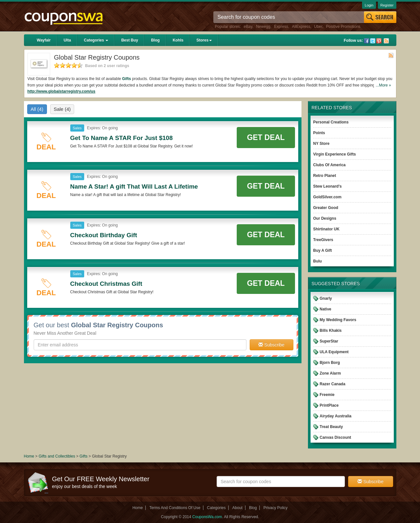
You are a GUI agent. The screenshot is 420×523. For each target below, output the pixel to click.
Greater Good (326, 208)
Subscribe (271, 345)
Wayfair (44, 40)
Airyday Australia (335, 416)
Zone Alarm (330, 373)
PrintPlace (329, 405)
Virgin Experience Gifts (335, 154)
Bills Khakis (331, 331)
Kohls (178, 40)
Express (281, 27)
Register (387, 5)
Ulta (67, 40)
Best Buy (130, 40)
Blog (155, 40)
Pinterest (379, 41)
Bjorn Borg (330, 363)
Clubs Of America (329, 165)
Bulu (318, 261)
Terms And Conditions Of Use (175, 508)
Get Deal (266, 137)
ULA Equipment (334, 352)
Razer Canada (332, 384)
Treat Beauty (331, 427)
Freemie (327, 395)
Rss (386, 41)
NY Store (321, 144)
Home (29, 456)
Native (325, 309)
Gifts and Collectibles (57, 456)
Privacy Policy (275, 508)
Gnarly (326, 298)
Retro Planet (325, 176)
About (237, 508)
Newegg (263, 27)
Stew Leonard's (327, 186)
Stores (204, 40)
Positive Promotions (343, 27)
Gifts (126, 79)
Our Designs (325, 218)
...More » (383, 85)
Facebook (367, 41)
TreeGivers (323, 240)
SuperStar (329, 341)
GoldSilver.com (327, 197)
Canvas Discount (335, 437)
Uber (318, 27)
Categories (96, 40)
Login (369, 5)
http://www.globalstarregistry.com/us (62, 91)
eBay (248, 27)
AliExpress (301, 27)
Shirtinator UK (326, 229)
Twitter (373, 41)
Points (319, 133)
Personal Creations (331, 122)
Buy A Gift (323, 250)
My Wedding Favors (338, 320)
